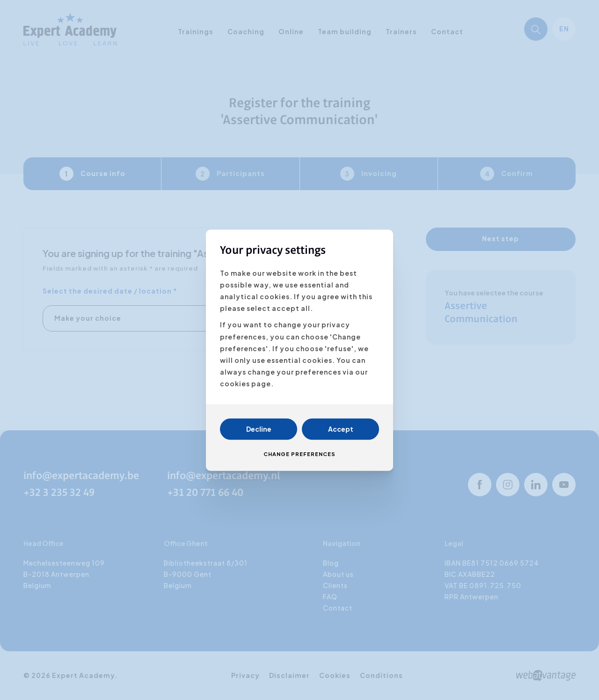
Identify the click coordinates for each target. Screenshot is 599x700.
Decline (259, 429)
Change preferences (299, 454)
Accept (341, 429)
